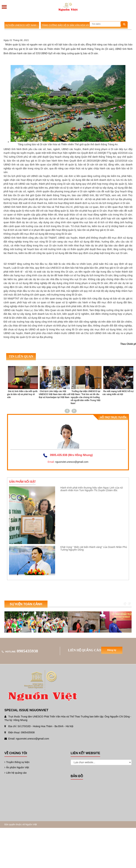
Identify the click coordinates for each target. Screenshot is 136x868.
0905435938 (27, 651)
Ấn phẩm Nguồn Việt (17, 767)
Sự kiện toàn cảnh (26, 604)
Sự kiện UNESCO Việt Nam (21, 25)
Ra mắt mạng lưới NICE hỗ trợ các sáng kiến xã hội (118, 393)
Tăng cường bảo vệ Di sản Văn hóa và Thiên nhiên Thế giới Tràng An (84, 25)
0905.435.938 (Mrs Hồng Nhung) (71, 455)
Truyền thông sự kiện (17, 762)
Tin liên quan (21, 356)
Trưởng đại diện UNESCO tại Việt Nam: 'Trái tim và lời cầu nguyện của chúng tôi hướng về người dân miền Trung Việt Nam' (85, 397)
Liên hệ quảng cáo (16, 773)
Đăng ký (112, 650)
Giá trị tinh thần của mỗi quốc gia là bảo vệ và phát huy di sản (22, 394)
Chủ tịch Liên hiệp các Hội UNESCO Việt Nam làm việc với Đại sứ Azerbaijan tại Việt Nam (55, 394)
